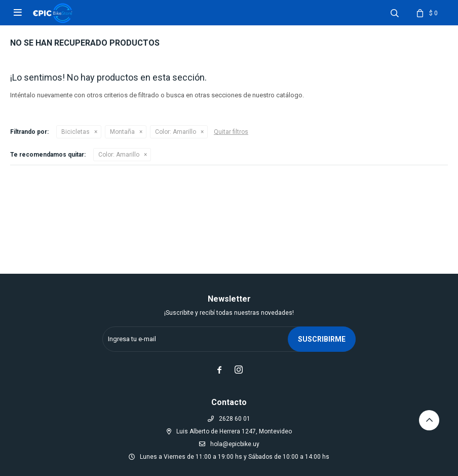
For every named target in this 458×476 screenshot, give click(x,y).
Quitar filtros (231, 132)
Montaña (122, 132)
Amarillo (176, 132)
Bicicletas (75, 132)
